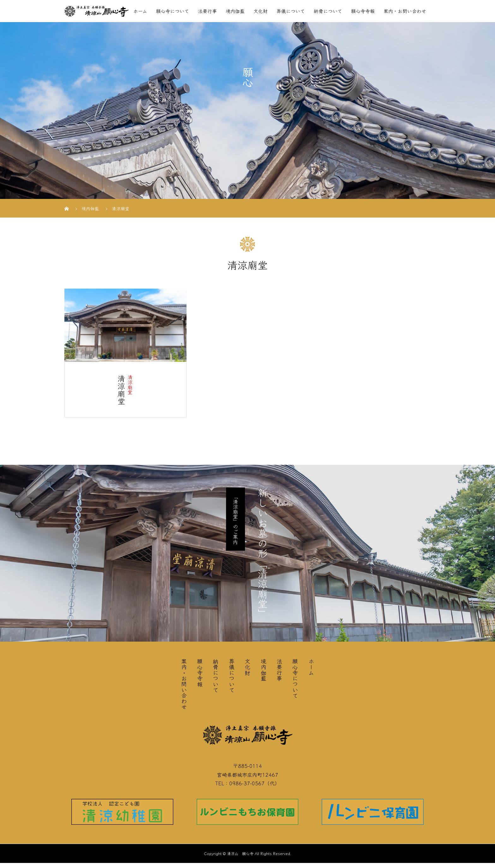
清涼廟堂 (130, 385)
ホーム (140, 11)
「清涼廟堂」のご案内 (236, 519)
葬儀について (291, 11)
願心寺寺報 (363, 11)
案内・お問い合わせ (405, 11)
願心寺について (173, 11)
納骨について (328, 11)
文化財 (261, 11)
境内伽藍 (235, 11)
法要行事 (207, 11)
